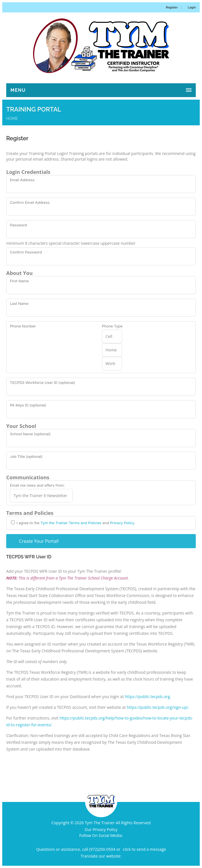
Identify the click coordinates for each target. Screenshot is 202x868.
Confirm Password (26, 252)
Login (192, 7)
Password (18, 225)
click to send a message (145, 849)
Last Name (19, 303)
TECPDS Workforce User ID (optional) (43, 382)
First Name (19, 281)
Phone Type (112, 326)
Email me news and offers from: (37, 485)
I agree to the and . (75, 523)
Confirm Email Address (30, 202)
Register (172, 7)
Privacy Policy (122, 523)
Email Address (22, 180)
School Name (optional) (30, 434)
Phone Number (23, 326)
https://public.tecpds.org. (148, 697)
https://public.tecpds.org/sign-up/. (158, 707)
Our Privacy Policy (101, 829)
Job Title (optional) (26, 456)
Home (12, 119)
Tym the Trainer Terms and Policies (71, 523)
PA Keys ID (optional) (28, 405)
